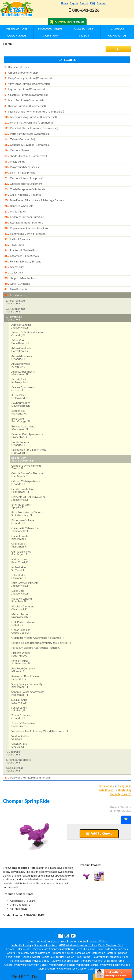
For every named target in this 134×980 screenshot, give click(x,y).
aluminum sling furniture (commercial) (31, 114)
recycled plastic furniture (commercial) (31, 124)
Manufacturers (50, 28)
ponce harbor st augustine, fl (21, 647)
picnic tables (15, 202)
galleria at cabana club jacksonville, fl (26, 515)
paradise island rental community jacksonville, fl (41, 628)
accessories (14, 254)
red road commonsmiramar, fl (23, 655)
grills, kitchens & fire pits (23, 187)
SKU (112, 792)
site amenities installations (16, 295)
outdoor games (17, 145)
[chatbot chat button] (114, 973)
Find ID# (109, 962)
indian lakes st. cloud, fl (19, 554)
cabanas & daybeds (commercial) (28, 140)
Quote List (62, 21)
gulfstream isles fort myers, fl (21, 538)
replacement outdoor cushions (26, 218)
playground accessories (22, 161)
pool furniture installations (16, 287)
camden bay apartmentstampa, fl (26, 452)
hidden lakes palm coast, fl (20, 546)
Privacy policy (41, 945)
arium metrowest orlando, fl (22, 343)
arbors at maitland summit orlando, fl (28, 319)
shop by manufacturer (21, 265)
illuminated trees (17, 67)
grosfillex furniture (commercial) (26, 93)
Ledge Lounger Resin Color (58, 942)
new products (16, 275)
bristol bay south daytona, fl (23, 444)
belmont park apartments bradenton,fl (27, 421)
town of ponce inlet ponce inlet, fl (24, 710)
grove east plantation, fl (19, 530)
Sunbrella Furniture (46, 930)
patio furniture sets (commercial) (27, 129)
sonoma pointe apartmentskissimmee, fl (28, 678)
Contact (102, 3)
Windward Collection (62, 950)
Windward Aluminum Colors (31, 950)
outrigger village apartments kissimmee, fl (38, 623)
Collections (84, 28)
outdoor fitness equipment (24, 171)
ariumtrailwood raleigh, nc (21, 350)
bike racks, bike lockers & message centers (34, 192)
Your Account (69, 926)
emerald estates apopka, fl (21, 491)
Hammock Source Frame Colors (71, 938)
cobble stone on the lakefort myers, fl (27, 460)
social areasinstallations (14, 754)
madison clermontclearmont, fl (23, 593)
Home (65, 3)
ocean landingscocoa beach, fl (21, 616)
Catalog (117, 28)
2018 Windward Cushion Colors (78, 930)
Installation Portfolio (104, 938)
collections (14, 260)
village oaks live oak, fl (19, 730)
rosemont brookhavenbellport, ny (25, 663)
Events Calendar (85, 934)
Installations (17, 28)
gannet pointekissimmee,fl (20, 523)
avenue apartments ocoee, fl (23, 374)
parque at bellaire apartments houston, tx (37, 633)
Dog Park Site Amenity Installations (53, 934)
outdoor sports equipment (23, 176)
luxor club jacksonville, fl (20, 577)
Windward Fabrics (87, 950)
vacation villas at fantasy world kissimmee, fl (40, 716)
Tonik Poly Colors (91, 945)
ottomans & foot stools (22, 244)
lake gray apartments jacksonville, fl (25, 569)
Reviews (56, 945)
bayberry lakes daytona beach (21, 389)
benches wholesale (19, 197)
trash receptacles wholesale (25, 182)
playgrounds (15, 156)
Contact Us (117, 35)
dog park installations (13, 738)
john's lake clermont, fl (19, 562)
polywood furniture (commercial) (27, 763)
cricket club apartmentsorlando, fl (26, 468)
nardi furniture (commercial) (24, 98)
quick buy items (17, 270)
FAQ (93, 3)
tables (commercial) (20, 135)
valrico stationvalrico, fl (20, 723)
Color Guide (17, 35)
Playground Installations (106, 942)
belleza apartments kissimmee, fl (23, 413)
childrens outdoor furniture (24, 207)
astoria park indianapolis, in (20, 366)
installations (14, 281)
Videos (84, 35)
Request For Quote (48, 926)
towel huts (14, 233)
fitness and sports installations (18, 746)
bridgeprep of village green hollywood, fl (29, 436)
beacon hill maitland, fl (18, 397)
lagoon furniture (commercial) (25, 88)
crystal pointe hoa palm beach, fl (23, 476)
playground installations (14, 303)
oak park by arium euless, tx (23, 609)
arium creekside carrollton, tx (21, 335)
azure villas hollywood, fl (20, 382)
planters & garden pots (21, 239)
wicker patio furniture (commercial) (29, 119)
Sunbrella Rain (71, 945)
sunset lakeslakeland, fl (19, 694)
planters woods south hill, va (21, 639)
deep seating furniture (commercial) (28, 77)
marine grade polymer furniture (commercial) (34, 109)
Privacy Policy (98, 926)
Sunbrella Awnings (22, 930)
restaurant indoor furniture (24, 213)
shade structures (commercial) (26, 150)
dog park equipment (20, 166)
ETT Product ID (117, 796)
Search (84, 3)
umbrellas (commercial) (21, 72)
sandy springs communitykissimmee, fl (27, 671)
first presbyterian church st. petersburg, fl (27, 499)
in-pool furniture (17, 228)
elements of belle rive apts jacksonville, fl (28, 483)
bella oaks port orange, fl (21, 405)
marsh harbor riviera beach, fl (21, 601)
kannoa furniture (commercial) (25, 103)
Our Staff (50, 35)
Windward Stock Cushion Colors (76, 953)
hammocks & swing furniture (25, 223)
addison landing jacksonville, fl (21, 311)
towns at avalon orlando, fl (21, 702)
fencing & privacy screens (23, 249)
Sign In (74, 3)
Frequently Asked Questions (33, 938)
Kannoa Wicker (31, 942)
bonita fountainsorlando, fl (21, 429)
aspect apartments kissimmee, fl (23, 358)
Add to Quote (99, 818)
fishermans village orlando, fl (23, 507)
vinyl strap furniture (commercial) (27, 83)
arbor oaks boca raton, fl (20, 327)
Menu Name (83, 942)
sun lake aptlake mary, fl (19, 686)
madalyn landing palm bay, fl (22, 585)
